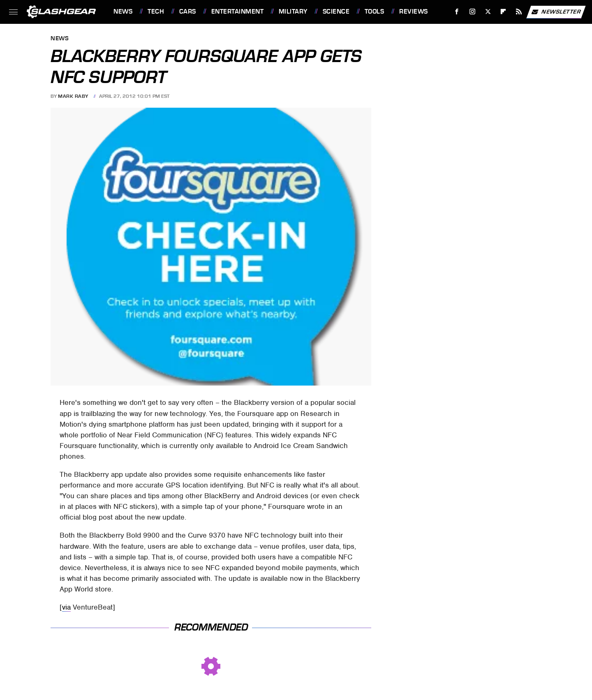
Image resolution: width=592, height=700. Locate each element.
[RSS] (519, 12)
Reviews (414, 12)
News (123, 12)
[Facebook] (457, 12)
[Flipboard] (503, 12)
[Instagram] (473, 12)
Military (293, 12)
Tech (156, 12)
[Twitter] (488, 12)
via (66, 607)
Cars (188, 12)
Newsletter (556, 12)
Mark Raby (73, 96)
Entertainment (238, 12)
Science (336, 12)
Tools (375, 12)
